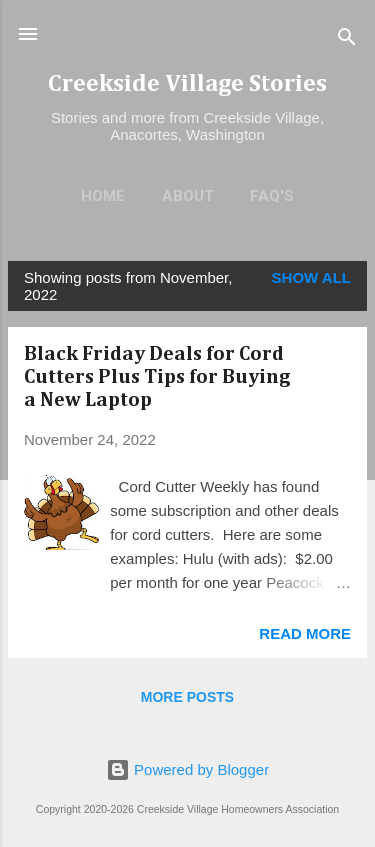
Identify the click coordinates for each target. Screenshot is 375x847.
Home (103, 196)
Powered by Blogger (187, 769)
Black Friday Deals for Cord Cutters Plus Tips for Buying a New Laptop (157, 377)
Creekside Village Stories (187, 84)
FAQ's (272, 196)
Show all (311, 277)
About (188, 196)
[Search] (347, 40)
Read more (305, 633)
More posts (187, 697)
